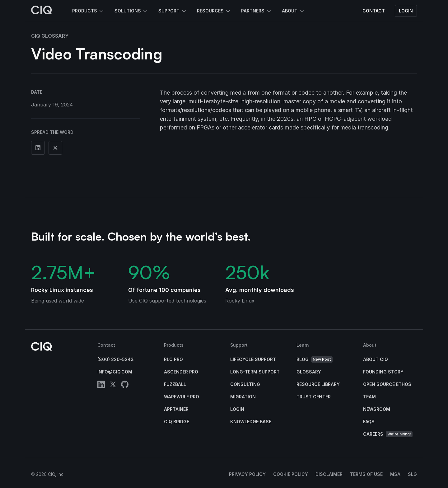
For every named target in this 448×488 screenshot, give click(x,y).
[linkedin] (101, 385)
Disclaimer (329, 474)
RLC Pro (173, 359)
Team (369, 397)
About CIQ (376, 359)
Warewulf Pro (182, 397)
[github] (125, 385)
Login (406, 11)
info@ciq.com (115, 372)
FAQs (369, 422)
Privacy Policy (247, 474)
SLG (412, 474)
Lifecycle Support (253, 359)
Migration (243, 397)
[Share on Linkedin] (38, 148)
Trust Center (314, 397)
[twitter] (113, 385)
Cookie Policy (291, 474)
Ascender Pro (181, 372)
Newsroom (377, 409)
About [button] (293, 11)
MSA (395, 474)
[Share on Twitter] (55, 148)
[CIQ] (42, 11)
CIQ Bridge (177, 422)
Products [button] (88, 11)
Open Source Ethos (387, 384)
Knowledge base (251, 422)
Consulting (245, 384)
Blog (315, 360)
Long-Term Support (255, 372)
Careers (388, 434)
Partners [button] (257, 11)
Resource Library (318, 384)
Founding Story (383, 372)
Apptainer (176, 409)
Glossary (309, 372)
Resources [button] (214, 11)
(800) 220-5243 (116, 359)
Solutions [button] (131, 11)
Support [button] (173, 11)
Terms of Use (366, 474)
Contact (374, 11)
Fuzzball (175, 384)
